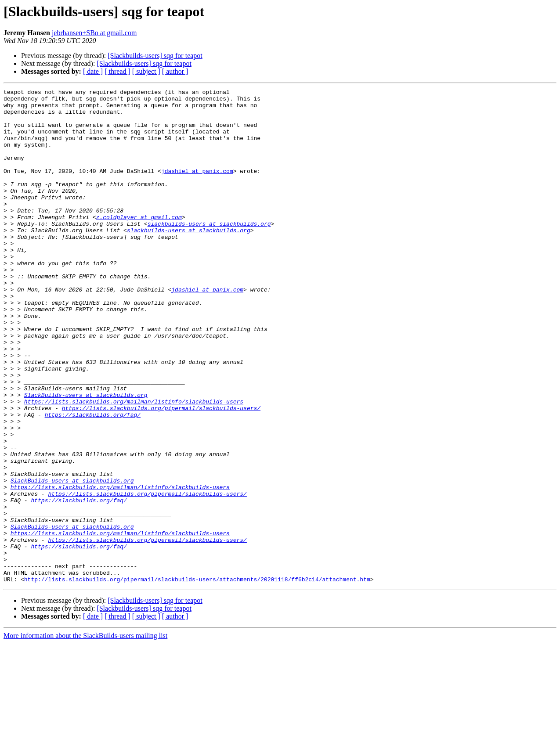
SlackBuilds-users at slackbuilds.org (86, 457)
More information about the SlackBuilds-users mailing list (85, 734)
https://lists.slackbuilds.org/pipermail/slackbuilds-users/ (161, 472)
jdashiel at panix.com (197, 188)
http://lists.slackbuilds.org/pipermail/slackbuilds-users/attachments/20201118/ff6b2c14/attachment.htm (197, 678)
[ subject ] (146, 71)
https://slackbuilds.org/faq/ (93, 480)
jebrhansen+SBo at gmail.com (94, 33)
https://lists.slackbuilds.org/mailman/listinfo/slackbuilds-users (134, 465)
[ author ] (175, 71)
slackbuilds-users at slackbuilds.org (209, 251)
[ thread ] (117, 71)
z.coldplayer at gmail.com (139, 243)
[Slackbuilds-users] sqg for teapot (155, 56)
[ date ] (93, 71)
